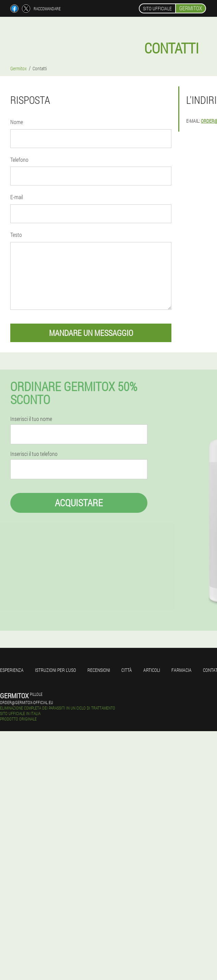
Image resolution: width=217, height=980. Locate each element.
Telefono (19, 160)
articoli (152, 670)
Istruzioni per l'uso (56, 670)
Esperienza (12, 670)
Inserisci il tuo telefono (34, 454)
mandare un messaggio (91, 333)
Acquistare (79, 503)
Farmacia (182, 670)
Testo (16, 235)
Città (127, 670)
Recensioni (99, 670)
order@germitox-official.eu (27, 702)
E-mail (17, 197)
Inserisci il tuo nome (31, 419)
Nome (17, 122)
